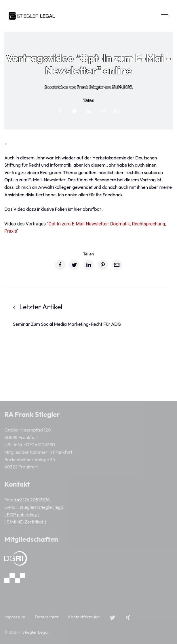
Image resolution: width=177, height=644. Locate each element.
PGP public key (22, 515)
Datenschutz (47, 617)
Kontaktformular (84, 617)
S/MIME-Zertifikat (25, 522)
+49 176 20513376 (32, 500)
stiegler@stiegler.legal (42, 507)
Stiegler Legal (35, 632)
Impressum (15, 617)
